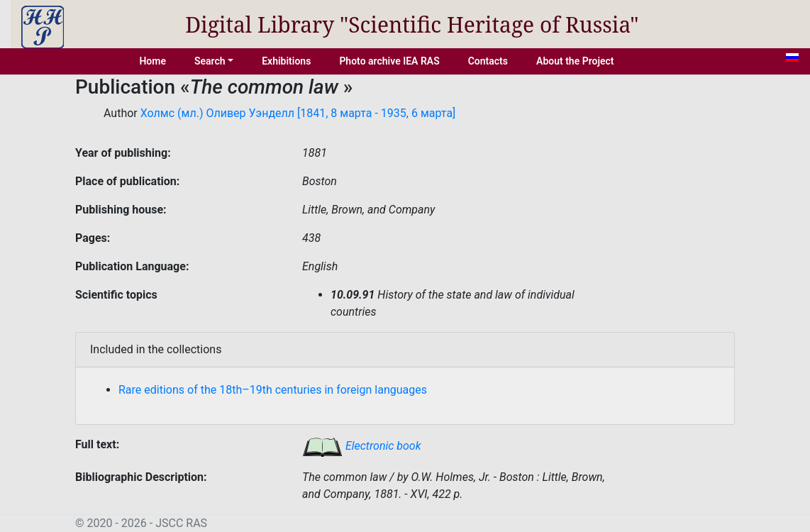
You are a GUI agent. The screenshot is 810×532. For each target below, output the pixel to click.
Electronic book (362, 446)
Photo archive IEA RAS (389, 61)
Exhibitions (286, 61)
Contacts (488, 61)
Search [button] (210, 61)
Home (152, 61)
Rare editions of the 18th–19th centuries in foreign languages (273, 390)
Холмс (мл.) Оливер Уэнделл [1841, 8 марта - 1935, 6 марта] (298, 113)
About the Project (575, 61)
